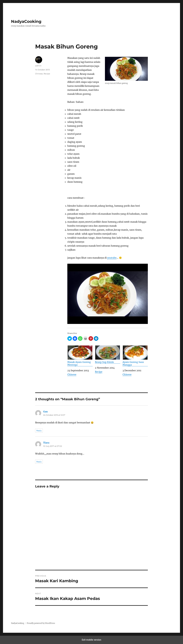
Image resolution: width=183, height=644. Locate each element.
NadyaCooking (26, 21)
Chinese (72, 374)
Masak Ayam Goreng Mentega (80, 356)
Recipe (99, 372)
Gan (45, 412)
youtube (112, 258)
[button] (70, 338)
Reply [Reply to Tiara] (39, 462)
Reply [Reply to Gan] (39, 431)
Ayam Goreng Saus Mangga (135, 356)
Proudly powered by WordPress (41, 623)
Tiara (46, 443)
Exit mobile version (91, 640)
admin (38, 66)
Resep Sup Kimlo (108, 354)
